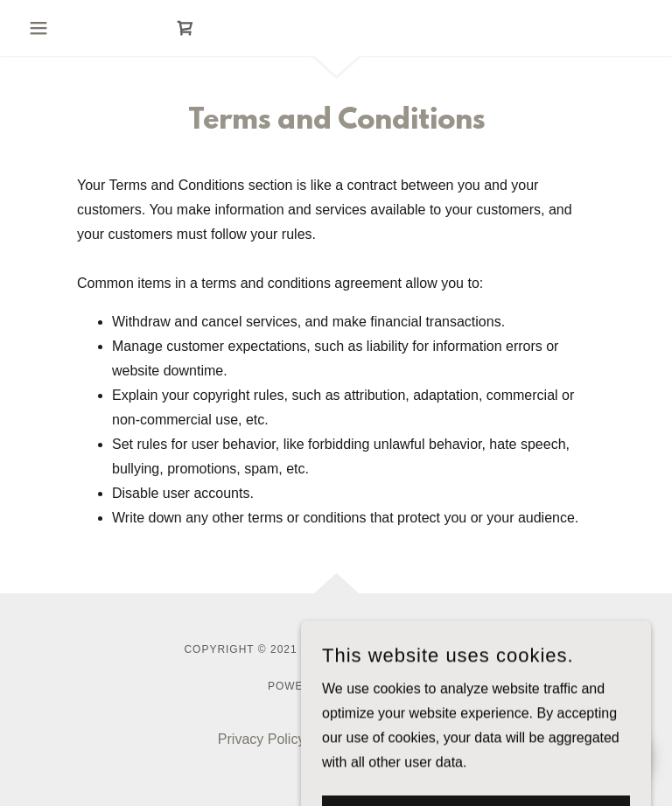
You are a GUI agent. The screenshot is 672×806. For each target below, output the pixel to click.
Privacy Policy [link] (262, 739)
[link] (185, 28)
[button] (56, 28)
